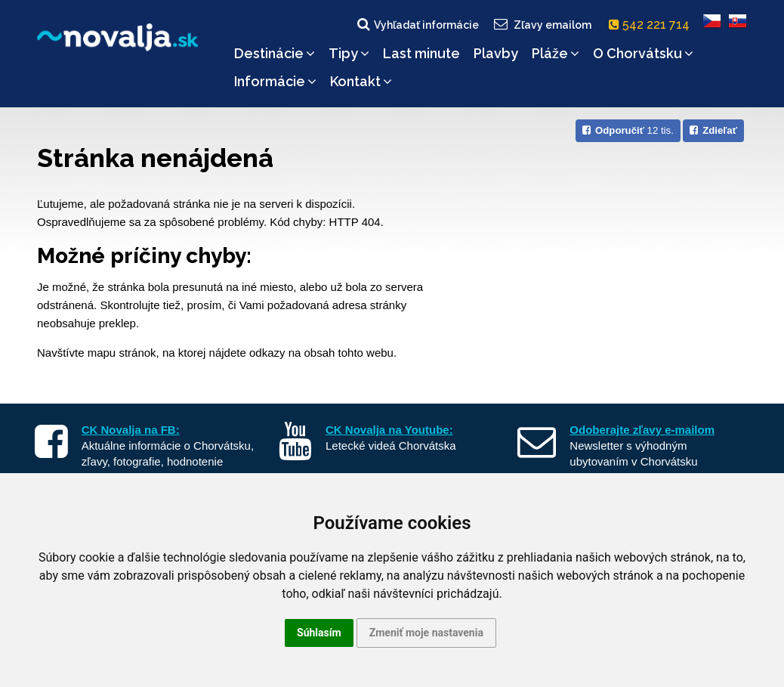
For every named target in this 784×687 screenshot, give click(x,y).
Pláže (556, 53)
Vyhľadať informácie (417, 24)
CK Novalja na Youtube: (389, 430)
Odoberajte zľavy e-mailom (642, 430)
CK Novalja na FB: (131, 430)
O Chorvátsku (643, 53)
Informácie (275, 81)
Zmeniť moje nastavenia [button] (426, 633)
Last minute (421, 53)
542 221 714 (652, 25)
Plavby (496, 53)
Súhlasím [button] (319, 633)
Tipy (349, 53)
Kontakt (361, 81)
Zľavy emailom (542, 24)
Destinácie (275, 53)
